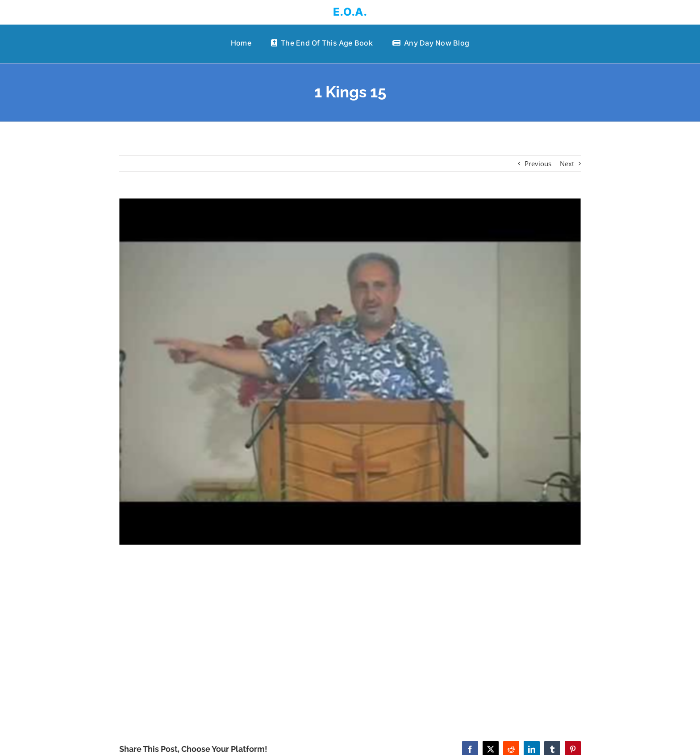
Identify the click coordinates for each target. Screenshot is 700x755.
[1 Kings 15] (350, 372)
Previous (538, 164)
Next (567, 164)
